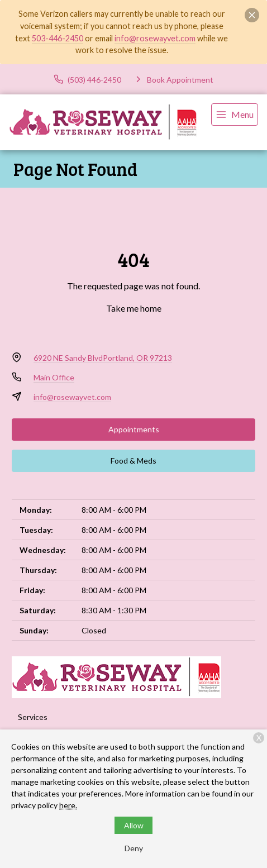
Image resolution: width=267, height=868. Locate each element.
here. (68, 805)
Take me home (134, 308)
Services (33, 717)
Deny (134, 848)
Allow (134, 825)
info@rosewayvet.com (155, 38)
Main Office (54, 377)
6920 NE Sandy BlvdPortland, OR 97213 (103, 358)
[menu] (235, 115)
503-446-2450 (58, 38)
